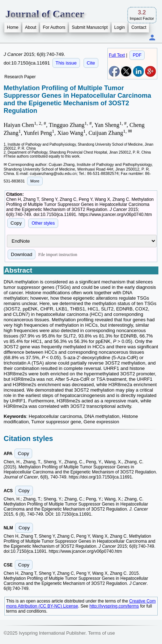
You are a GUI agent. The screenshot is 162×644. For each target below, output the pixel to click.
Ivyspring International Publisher (52, 633)
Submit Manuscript (89, 27)
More (35, 181)
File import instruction (58, 255)
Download (22, 254)
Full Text (117, 55)
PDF (137, 55)
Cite (91, 63)
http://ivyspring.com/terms (114, 606)
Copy (16, 223)
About (31, 27)
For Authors (54, 27)
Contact (139, 27)
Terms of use (101, 633)
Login (120, 27)
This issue (66, 63)
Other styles (43, 223)
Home (13, 27)
